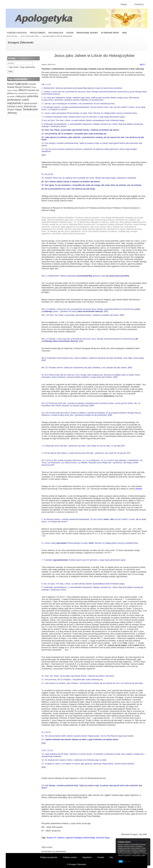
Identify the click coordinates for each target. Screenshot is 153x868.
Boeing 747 (51, 838)
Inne (124, 33)
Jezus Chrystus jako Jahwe (30, 36)
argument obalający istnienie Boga (80, 838)
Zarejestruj (139, 4)
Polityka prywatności (49, 857)
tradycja (11, 106)
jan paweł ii (11, 97)
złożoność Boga (103, 838)
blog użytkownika (27, 67)
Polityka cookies (70, 857)
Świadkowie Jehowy (87, 33)
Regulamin (87, 857)
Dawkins (61, 838)
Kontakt (101, 857)
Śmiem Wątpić (15, 109)
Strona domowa (12, 36)
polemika (32, 96)
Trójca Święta (38, 33)
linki (111, 857)
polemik (139, 489)
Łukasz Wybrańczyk (26, 106)
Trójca (34, 87)
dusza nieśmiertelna (21, 93)
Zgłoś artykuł (47, 847)
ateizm (22, 90)
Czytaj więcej (127, 861)
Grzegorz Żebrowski (21, 42)
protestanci (14, 100)
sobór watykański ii (18, 101)
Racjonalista (56, 33)
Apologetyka (44, 18)
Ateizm (70, 33)
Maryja (18, 87)
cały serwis (13, 67)
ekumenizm (33, 93)
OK (121, 861)
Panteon (26, 87)
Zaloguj (124, 4)
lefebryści (21, 96)
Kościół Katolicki (17, 33)
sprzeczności (30, 103)
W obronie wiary (110, 33)
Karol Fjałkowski (17, 84)
